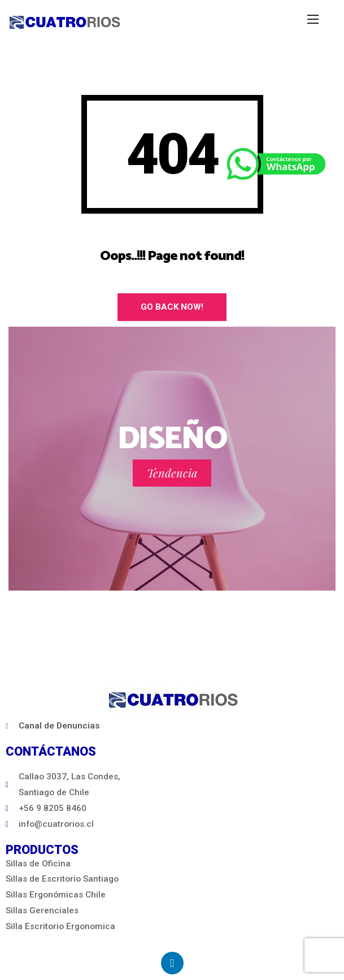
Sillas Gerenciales (42, 910)
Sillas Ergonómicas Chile (56, 895)
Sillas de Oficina (38, 864)
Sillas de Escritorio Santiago (62, 879)
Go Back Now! (172, 307)
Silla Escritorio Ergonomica (60, 926)
